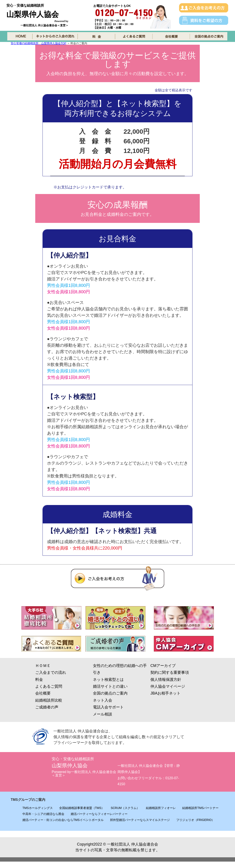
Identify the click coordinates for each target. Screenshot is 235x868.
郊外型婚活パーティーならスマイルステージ (140, 820)
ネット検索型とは (108, 680)
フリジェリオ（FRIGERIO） (195, 820)
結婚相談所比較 (49, 700)
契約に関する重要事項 (170, 672)
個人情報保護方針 (166, 680)
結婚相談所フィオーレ (161, 808)
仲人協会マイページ (168, 686)
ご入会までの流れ (51, 672)
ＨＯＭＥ (43, 666)
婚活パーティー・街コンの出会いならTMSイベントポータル (63, 820)
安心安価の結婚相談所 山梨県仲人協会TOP (38, 43)
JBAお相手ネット (165, 693)
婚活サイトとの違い (110, 686)
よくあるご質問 (49, 686)
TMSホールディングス (38, 808)
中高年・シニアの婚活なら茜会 (43, 814)
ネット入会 (103, 700)
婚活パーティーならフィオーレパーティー (99, 814)
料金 (39, 680)
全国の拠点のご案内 (110, 693)
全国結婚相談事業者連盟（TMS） (82, 808)
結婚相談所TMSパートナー (200, 808)
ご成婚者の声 (47, 707)
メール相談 (103, 714)
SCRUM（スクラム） (125, 808)
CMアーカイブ (163, 666)
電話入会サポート (108, 707)
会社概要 (43, 693)
